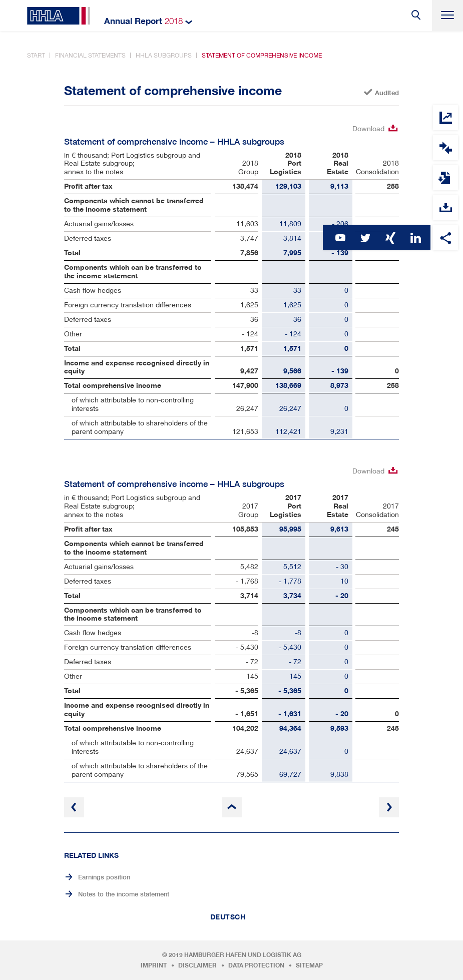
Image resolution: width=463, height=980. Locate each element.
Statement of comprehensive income (262, 55)
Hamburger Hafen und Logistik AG (243, 955)
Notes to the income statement (124, 894)
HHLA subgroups (164, 55)
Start (36, 55)
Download (368, 128)
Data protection (256, 965)
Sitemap (309, 965)
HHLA (59, 16)
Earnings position (104, 877)
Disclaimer (197, 965)
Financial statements (90, 55)
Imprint (154, 965)
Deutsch (228, 917)
